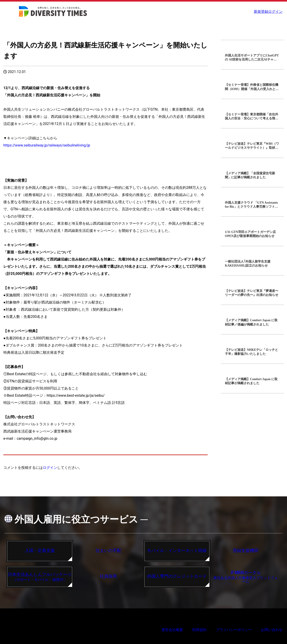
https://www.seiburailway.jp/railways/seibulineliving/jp (47, 145)
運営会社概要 (172, 630)
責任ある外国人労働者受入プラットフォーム (246, 576)
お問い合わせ (272, 630)
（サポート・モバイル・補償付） (40, 576)
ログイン (276, 12)
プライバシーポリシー (234, 630)
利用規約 (199, 630)
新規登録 (259, 12)
